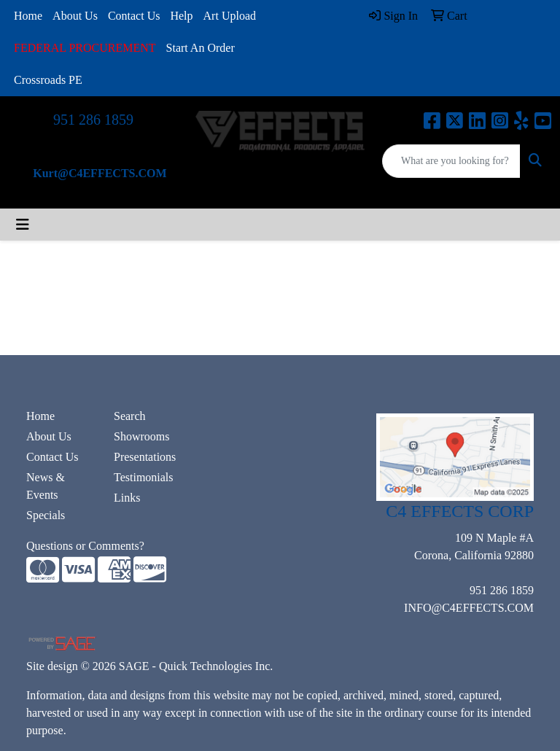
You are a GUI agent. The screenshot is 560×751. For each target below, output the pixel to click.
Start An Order (201, 48)
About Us (75, 16)
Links (127, 498)
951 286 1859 (93, 120)
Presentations (145, 457)
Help (181, 16)
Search (130, 416)
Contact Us (134, 16)
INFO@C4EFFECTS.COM (469, 608)
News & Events (46, 486)
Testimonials (144, 477)
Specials (46, 515)
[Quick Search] (451, 161)
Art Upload (230, 16)
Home (28, 16)
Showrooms (141, 436)
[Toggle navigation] (23, 225)
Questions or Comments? (85, 546)
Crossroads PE (48, 80)
